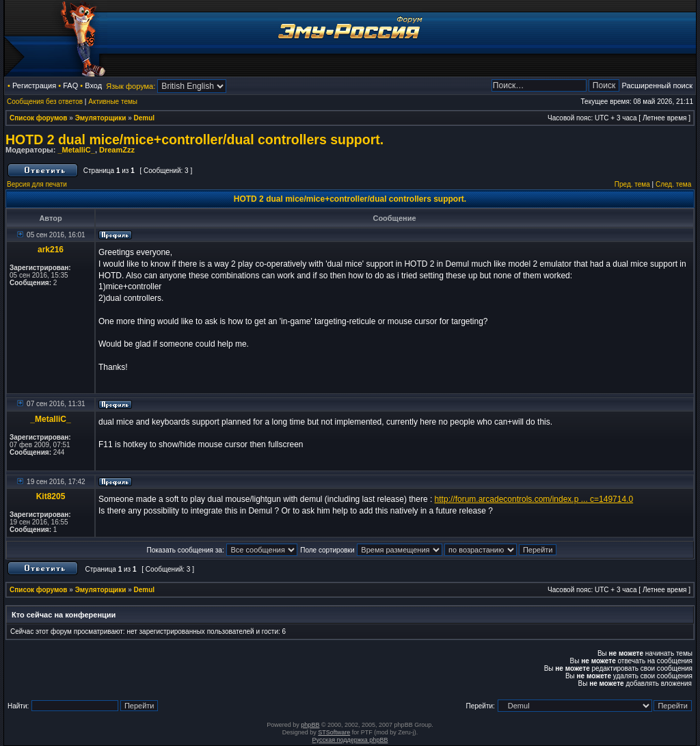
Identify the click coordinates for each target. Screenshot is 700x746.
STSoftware (334, 732)
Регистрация (34, 85)
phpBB (310, 725)
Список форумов (39, 118)
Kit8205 (51, 496)
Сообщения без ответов (45, 102)
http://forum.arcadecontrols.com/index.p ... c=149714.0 (534, 499)
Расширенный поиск (657, 85)
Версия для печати (37, 184)
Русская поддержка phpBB (350, 740)
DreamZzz (117, 150)
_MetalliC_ (76, 150)
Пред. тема (632, 184)
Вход (93, 85)
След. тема (673, 184)
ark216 (51, 250)
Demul (145, 118)
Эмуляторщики (101, 118)
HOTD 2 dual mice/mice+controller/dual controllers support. (194, 139)
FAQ (70, 85)
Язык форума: (131, 86)
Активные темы (113, 102)
